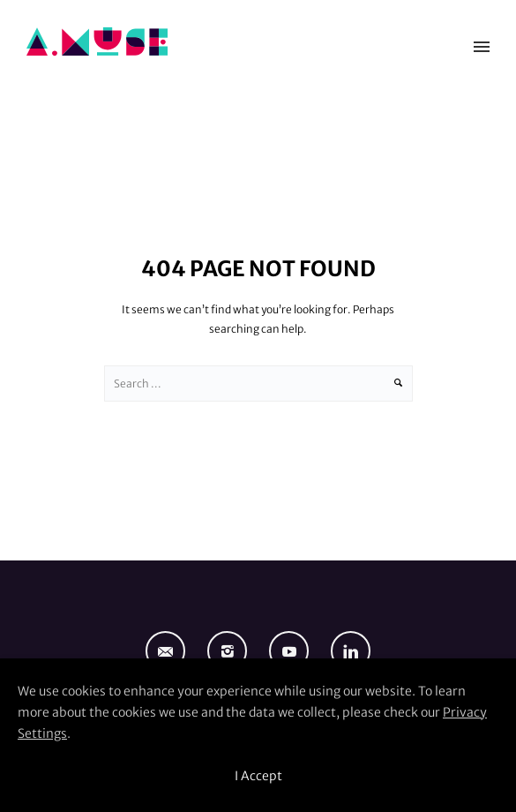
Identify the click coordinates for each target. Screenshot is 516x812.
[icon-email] (170, 651)
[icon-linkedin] (351, 651)
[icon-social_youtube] (293, 651)
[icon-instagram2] (232, 651)
